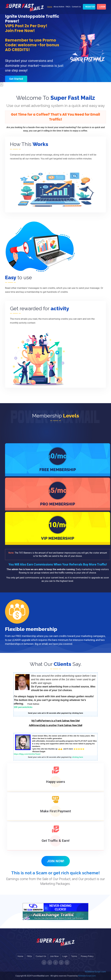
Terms (74, 956)
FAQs (30, 956)
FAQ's (68, 7)
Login (65, 956)
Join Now (54, 956)
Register (89, 7)
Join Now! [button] (56, 861)
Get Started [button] (16, 79)
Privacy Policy (87, 956)
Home (50, 7)
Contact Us (76, 7)
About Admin (59, 7)
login (101, 7)
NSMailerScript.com (96, 972)
